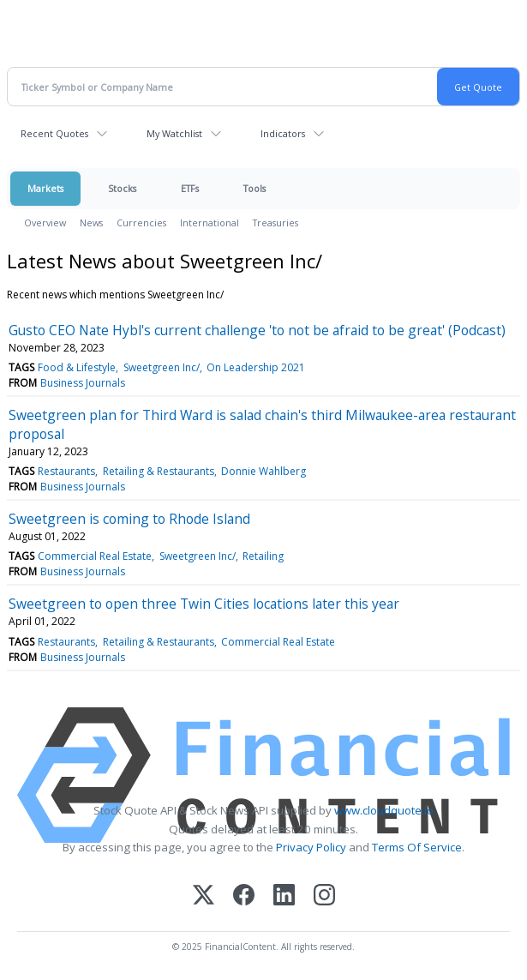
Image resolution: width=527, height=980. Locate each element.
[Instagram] (324, 896)
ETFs (190, 188)
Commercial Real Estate (95, 556)
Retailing (263, 556)
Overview (45, 222)
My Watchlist (174, 133)
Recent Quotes (54, 133)
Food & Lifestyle (77, 367)
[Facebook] (244, 896)
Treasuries (275, 222)
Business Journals (83, 383)
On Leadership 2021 (256, 367)
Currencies (141, 222)
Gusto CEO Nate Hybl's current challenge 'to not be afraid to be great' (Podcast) (257, 330)
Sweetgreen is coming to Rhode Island (129, 519)
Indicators (283, 133)
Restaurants (66, 471)
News (91, 222)
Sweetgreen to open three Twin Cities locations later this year (204, 604)
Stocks (122, 188)
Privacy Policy (311, 847)
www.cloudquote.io (384, 810)
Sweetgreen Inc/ (162, 367)
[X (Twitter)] (204, 896)
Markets (45, 188)
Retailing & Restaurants (159, 471)
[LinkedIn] (284, 896)
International (210, 222)
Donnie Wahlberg (263, 471)
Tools (255, 188)
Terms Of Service (417, 847)
